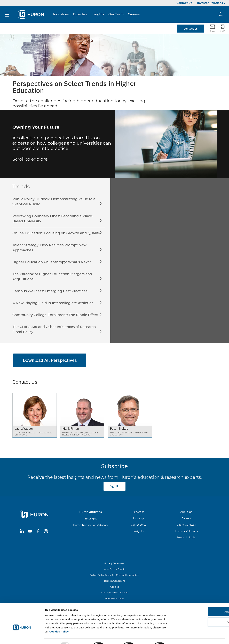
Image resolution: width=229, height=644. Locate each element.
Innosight (91, 517)
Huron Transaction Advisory (91, 523)
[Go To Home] (32, 15)
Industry (138, 516)
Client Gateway (186, 523)
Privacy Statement (114, 561)
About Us (186, 510)
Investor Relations (210, 3)
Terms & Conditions (114, 579)
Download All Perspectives (50, 360)
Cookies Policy (59, 623)
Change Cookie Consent (114, 591)
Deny (201, 614)
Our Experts (138, 523)
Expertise (81, 15)
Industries (62, 15)
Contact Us (184, 3)
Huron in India (186, 536)
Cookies (114, 585)
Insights (99, 15)
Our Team (117, 15)
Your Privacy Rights (114, 567)
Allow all (201, 604)
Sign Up (114, 485)
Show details (179, 637)
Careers (135, 15)
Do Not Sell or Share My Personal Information (115, 573)
